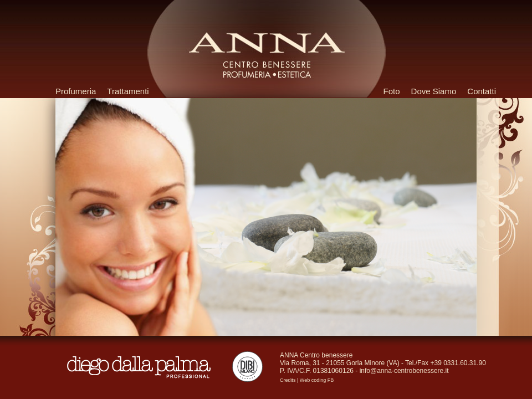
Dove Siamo (434, 91)
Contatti (482, 91)
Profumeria (76, 91)
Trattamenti (128, 91)
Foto (392, 91)
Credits (288, 380)
